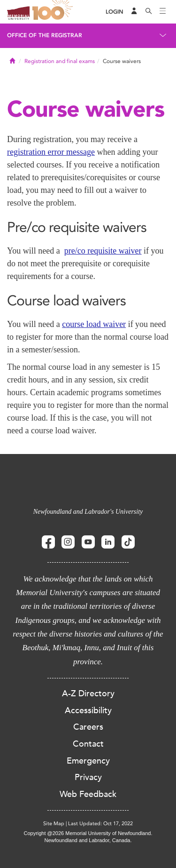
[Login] (115, 12)
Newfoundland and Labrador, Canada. (88, 840)
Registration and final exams (60, 61)
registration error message (51, 152)
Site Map (54, 824)
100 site (54, 12)
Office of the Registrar (45, 35)
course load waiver (94, 324)
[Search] (149, 12)
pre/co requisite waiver (103, 251)
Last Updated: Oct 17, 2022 (100, 824)
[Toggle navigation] (163, 12)
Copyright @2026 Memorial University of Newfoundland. (88, 833)
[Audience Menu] (134, 12)
